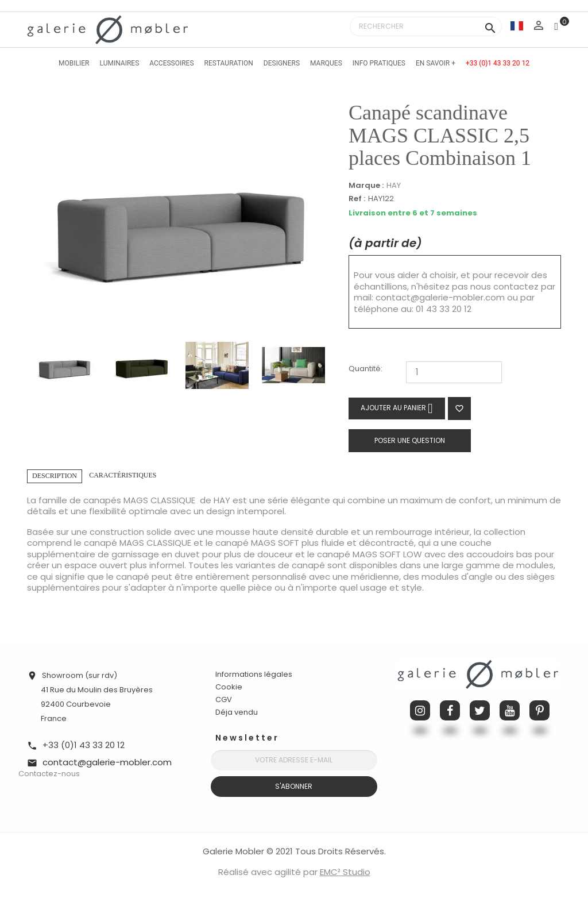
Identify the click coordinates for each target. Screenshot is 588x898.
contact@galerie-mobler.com (440, 297)
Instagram (420, 710)
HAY (394, 185)
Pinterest (539, 710)
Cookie (229, 687)
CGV (224, 699)
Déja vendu (237, 712)
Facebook (450, 710)
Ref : (357, 199)
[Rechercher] (426, 26)
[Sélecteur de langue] (517, 26)
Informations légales (254, 674)
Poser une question (410, 440)
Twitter (480, 710)
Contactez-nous (49, 774)
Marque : (366, 186)
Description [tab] (55, 476)
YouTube (510, 710)
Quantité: (365, 369)
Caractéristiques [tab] (123, 475)
